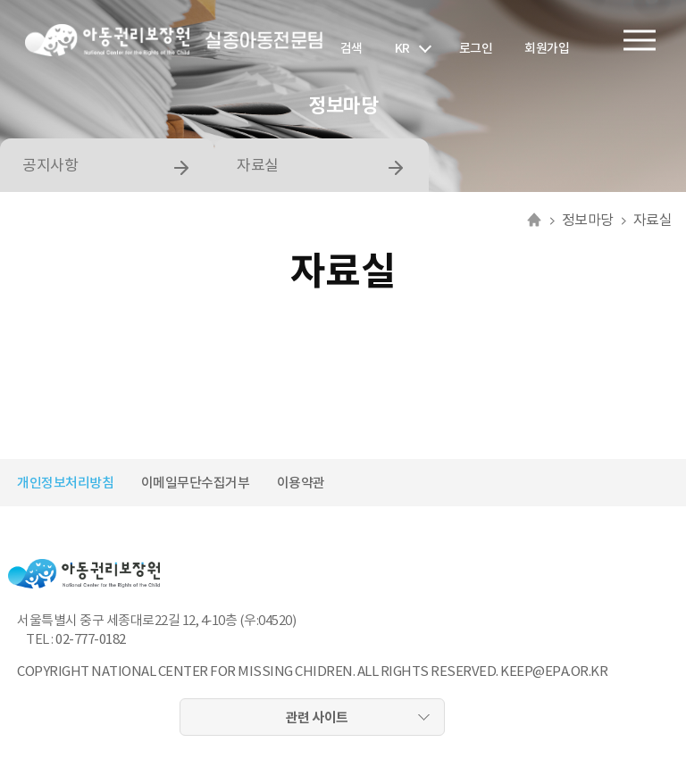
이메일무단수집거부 (196, 483)
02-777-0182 (91, 639)
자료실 (258, 165)
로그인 (476, 48)
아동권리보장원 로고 (107, 40)
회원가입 (547, 48)
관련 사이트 (317, 717)
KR (402, 48)
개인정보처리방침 (65, 483)
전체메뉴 (640, 41)
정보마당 (588, 220)
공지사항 (50, 165)
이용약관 (301, 483)
